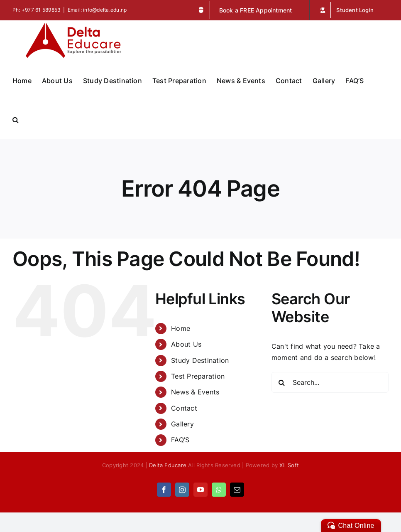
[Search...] (330, 382)
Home (181, 328)
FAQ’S (180, 440)
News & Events (195, 392)
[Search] (282, 382)
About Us (186, 344)
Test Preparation (198, 376)
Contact (184, 408)
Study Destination (200, 360)
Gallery (182, 424)
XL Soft (289, 465)
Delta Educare (168, 465)
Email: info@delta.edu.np (97, 10)
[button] (16, 119)
